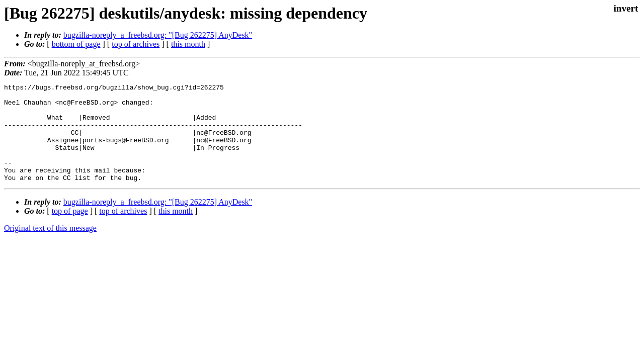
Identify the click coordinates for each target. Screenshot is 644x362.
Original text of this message (50, 248)
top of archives (136, 44)
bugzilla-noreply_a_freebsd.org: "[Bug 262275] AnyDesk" (158, 35)
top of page (70, 231)
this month (188, 44)
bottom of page (76, 44)
